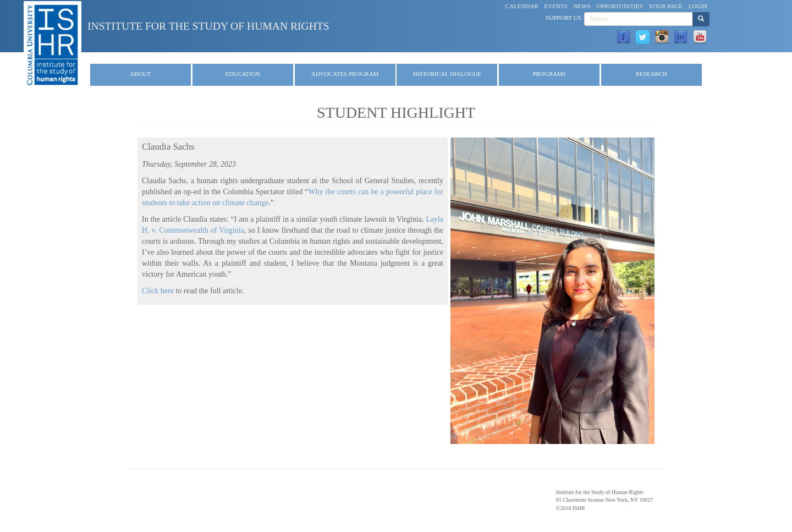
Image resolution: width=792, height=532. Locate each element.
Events (556, 6)
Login (698, 6)
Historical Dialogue (447, 74)
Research (651, 74)
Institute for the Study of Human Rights (208, 26)
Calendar (522, 6)
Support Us (563, 18)
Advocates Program (345, 74)
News (582, 6)
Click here (158, 291)
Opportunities (619, 6)
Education (243, 74)
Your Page (665, 6)
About (141, 74)
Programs (549, 74)
